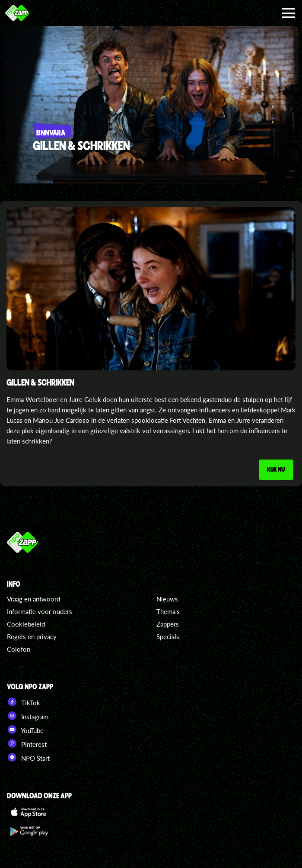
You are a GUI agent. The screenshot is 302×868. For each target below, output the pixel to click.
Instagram (28, 716)
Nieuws (167, 599)
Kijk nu (275, 470)
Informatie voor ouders (40, 612)
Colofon (19, 649)
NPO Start (28, 758)
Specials (168, 637)
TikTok (24, 702)
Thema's (168, 612)
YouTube (25, 730)
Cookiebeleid (26, 624)
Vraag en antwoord (33, 599)
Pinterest (27, 744)
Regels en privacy (32, 637)
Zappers (168, 624)
